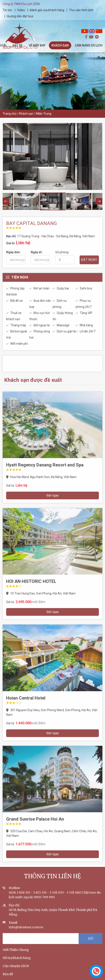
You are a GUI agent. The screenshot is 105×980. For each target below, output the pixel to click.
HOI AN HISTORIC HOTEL (31, 586)
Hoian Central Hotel (26, 702)
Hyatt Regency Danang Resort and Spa (45, 469)
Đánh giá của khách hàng (47, 10)
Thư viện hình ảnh (81, 10)
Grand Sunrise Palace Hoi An (35, 823)
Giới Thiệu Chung (16, 954)
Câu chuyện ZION (16, 970)
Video (21, 10)
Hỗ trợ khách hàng (17, 962)
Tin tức (8, 10)
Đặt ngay (53, 500)
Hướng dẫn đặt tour (20, 16)
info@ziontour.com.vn (26, 931)
